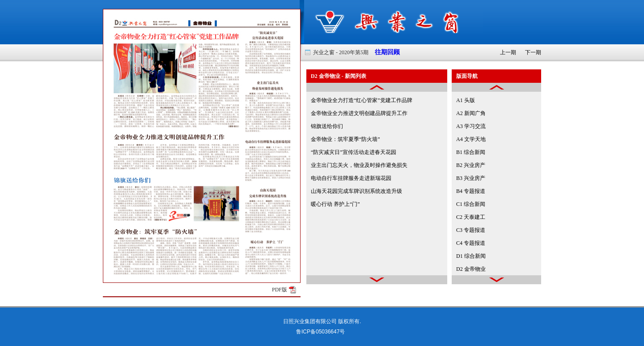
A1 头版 (466, 100)
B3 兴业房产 (471, 178)
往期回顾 (384, 52)
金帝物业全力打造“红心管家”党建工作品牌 (362, 100)
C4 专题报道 (471, 243)
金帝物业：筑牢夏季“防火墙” (345, 139)
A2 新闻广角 (471, 113)
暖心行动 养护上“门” (335, 204)
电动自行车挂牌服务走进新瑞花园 (351, 178)
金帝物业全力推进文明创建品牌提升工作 (359, 113)
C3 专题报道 (471, 230)
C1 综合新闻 (471, 204)
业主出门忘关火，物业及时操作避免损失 (359, 165)
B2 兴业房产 (471, 165)
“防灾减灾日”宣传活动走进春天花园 (354, 152)
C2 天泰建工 (471, 217)
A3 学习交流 (471, 126)
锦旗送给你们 (327, 126)
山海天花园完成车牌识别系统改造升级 (356, 191)
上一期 (508, 52)
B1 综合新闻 (471, 152)
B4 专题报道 (471, 191)
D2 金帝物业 (471, 269)
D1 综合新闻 (471, 256)
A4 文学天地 (471, 139)
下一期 (533, 52)
